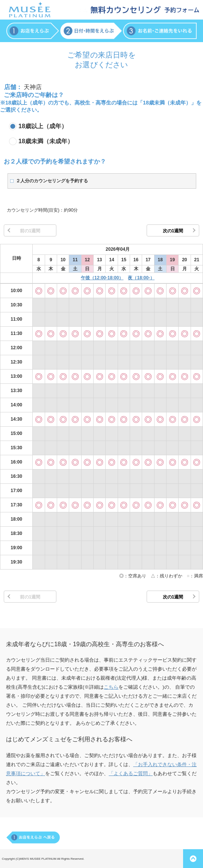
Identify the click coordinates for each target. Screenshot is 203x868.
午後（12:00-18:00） (102, 278)
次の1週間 (173, 231)
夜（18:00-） (141, 278)
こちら (111, 687)
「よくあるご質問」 (131, 773)
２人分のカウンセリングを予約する (52, 181)
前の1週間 (30, 231)
